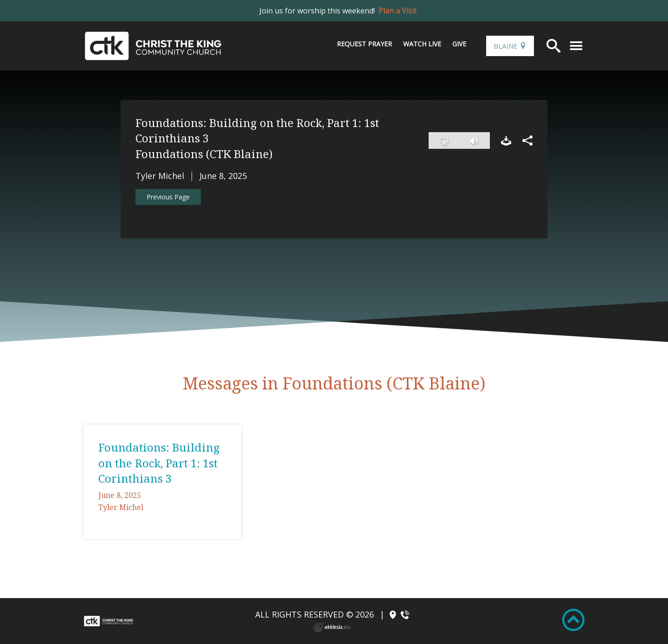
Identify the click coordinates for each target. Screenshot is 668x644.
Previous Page (168, 197)
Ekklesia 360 (332, 627)
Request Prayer (364, 44)
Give (459, 44)
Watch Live (422, 44)
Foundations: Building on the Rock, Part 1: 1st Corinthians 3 (159, 463)
